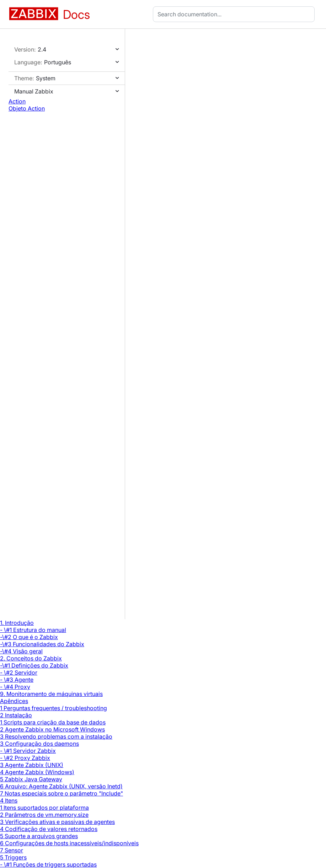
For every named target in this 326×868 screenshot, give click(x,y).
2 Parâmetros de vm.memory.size (44, 815)
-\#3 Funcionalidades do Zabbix (42, 644)
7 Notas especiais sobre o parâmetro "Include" (62, 793)
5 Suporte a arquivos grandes (39, 836)
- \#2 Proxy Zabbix (25, 758)
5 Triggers (13, 857)
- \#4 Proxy (15, 687)
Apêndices (14, 701)
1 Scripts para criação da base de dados (53, 722)
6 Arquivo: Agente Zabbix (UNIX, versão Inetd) (61, 786)
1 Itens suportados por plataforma (44, 808)
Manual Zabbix (34, 91)
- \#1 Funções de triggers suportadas (48, 864)
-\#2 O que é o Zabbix (29, 637)
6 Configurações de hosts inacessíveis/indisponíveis (69, 843)
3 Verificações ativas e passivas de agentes (57, 822)
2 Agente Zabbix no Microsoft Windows (52, 729)
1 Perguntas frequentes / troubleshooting (54, 708)
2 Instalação (16, 715)
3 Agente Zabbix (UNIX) (32, 765)
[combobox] (235, 14)
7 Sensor (12, 850)
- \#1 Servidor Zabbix (28, 751)
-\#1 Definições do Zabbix (34, 665)
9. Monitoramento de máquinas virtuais (51, 694)
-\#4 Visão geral (21, 651)
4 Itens (9, 800)
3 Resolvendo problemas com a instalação (56, 736)
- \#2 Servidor (19, 673)
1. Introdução (17, 623)
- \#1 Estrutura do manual (33, 630)
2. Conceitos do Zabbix (31, 658)
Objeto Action (27, 108)
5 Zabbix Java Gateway (31, 779)
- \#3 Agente (17, 680)
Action (17, 101)
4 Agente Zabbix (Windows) (37, 772)
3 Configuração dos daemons (39, 744)
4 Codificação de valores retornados (49, 829)
